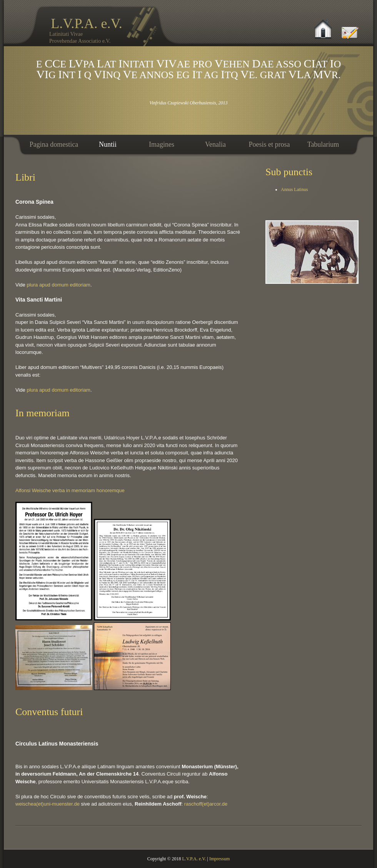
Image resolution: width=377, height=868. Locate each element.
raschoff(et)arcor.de (206, 804)
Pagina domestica (54, 144)
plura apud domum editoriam (58, 285)
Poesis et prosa (269, 144)
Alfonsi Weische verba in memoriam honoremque (70, 490)
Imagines (162, 144)
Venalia (215, 144)
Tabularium (323, 144)
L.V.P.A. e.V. (97, 30)
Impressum (219, 859)
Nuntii (108, 144)
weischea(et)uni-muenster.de (48, 804)
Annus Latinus (294, 189)
